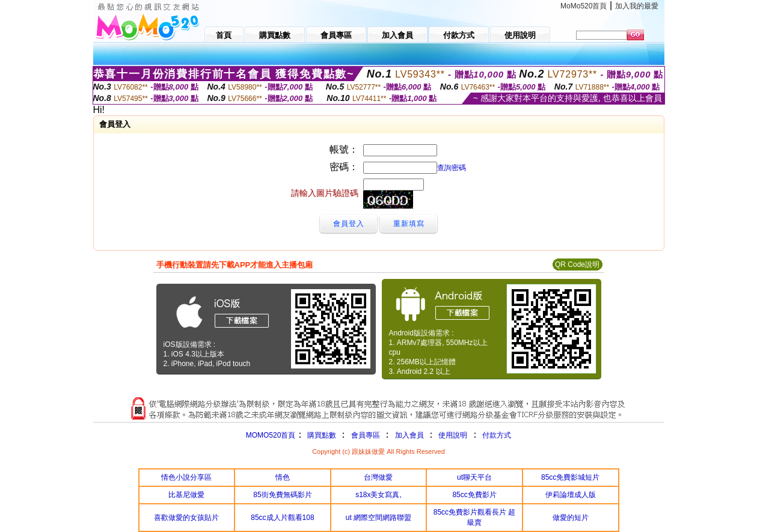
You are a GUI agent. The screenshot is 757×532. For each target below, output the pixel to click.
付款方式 (497, 435)
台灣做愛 (378, 477)
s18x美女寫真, (378, 495)
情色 (283, 477)
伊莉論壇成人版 (571, 495)
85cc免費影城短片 (570, 477)
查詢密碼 (452, 168)
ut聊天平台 (474, 477)
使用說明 (453, 435)
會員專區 (366, 435)
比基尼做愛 (186, 495)
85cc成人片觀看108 (282, 518)
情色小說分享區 (186, 477)
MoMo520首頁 (584, 6)
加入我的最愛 (637, 6)
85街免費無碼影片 (282, 495)
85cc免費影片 (474, 495)
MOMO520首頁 (271, 435)
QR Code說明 (577, 264)
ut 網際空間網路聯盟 (378, 518)
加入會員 (409, 435)
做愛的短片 (571, 518)
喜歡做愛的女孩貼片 (186, 518)
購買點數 (320, 435)
